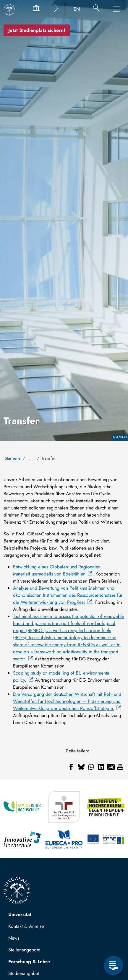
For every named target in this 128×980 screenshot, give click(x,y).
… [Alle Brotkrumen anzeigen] (31, 458)
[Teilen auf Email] (111, 767)
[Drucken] (120, 767)
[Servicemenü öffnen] (114, 966)
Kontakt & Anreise (26, 926)
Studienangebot (24, 973)
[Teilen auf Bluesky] (81, 767)
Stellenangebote (24, 950)
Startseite (13, 458)
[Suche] (97, 9)
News (14, 938)
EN (77, 9)
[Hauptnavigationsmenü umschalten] (116, 9)
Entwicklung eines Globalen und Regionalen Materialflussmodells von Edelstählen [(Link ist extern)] (57, 570)
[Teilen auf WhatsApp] (91, 767)
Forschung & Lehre (29, 962)
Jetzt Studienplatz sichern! (37, 30)
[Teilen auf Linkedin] (101, 767)
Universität (20, 914)
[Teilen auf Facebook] (71, 767)
